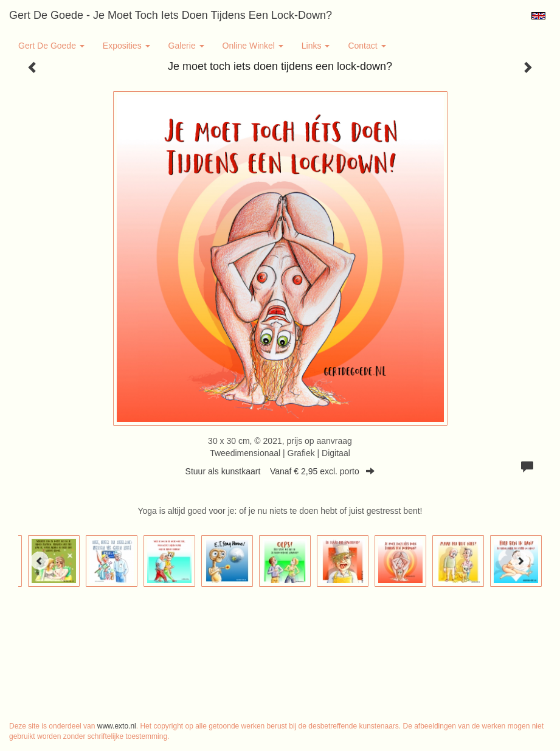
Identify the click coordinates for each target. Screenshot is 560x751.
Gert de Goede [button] (51, 46)
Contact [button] (367, 46)
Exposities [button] (126, 46)
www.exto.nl (117, 726)
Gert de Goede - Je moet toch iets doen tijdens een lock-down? (171, 15)
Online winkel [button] (253, 46)
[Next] (520, 561)
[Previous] (40, 561)
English (538, 16)
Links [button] (316, 46)
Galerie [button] (186, 46)
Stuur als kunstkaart (280, 471)
